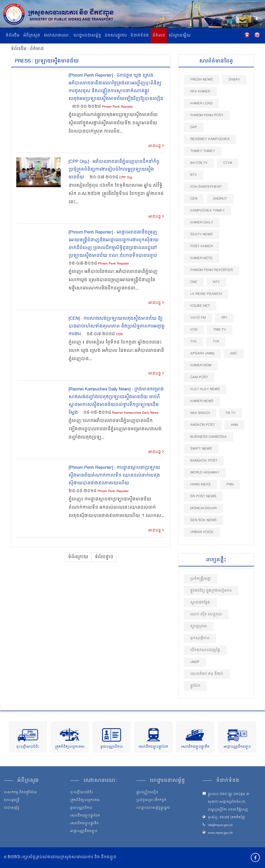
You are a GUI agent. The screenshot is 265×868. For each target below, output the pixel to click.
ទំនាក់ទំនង (140, 36)
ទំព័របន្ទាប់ (104, 557)
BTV (194, 175)
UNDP (195, 662)
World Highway (205, 473)
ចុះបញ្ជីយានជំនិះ (28, 747)
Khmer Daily (202, 223)
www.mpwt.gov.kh (220, 833)
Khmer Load (201, 103)
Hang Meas (200, 484)
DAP (194, 127)
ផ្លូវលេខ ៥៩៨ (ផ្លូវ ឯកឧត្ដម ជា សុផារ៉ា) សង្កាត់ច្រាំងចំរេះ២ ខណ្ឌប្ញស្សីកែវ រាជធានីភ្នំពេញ (229, 802)
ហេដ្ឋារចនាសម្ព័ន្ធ (87, 36)
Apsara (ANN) (202, 353)
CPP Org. (126, 178)
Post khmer (201, 246)
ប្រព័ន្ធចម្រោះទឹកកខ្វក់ (151, 800)
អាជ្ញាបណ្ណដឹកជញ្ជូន (237, 747)
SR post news (203, 496)
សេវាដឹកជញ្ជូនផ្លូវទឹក (195, 747)
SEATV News (201, 234)
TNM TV (220, 330)
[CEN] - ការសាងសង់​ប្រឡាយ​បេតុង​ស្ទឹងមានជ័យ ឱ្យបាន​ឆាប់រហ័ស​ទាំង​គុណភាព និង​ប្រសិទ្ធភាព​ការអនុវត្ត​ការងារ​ (117, 326)
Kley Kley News (205, 389)
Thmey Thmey (203, 151)
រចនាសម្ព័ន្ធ (12, 808)
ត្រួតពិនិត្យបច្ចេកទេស (70, 747)
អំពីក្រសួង (32, 36)
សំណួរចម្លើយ (180, 36)
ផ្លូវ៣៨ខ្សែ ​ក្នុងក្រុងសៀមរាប (211, 591)
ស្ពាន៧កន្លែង (200, 603)
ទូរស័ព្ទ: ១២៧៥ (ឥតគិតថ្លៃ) (227, 818)
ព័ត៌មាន (159, 36)
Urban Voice (202, 532)
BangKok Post (204, 461)
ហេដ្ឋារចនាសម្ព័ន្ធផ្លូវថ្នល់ (153, 808)
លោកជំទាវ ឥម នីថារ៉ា (207, 674)
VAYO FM (198, 318)
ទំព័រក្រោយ (78, 557)
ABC (234, 353)
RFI (224, 318)
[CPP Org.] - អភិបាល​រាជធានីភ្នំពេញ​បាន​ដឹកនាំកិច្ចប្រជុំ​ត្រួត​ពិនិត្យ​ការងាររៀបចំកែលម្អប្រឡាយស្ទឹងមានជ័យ (114, 170)
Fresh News (201, 80)
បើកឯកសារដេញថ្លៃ (205, 650)
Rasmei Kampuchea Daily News (135, 413)
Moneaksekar (203, 508)
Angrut (220, 199)
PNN (230, 484)
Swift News (201, 449)
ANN (234, 425)
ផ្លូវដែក (195, 686)
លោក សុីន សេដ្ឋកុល (206, 614)
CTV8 (228, 163)
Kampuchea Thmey (207, 211)
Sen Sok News (203, 520)
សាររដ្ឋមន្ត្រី (12, 800)
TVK (194, 342)
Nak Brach (200, 413)
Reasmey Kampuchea (210, 139)
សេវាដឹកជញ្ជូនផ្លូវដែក (153, 747)
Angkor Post (203, 425)
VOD (194, 330)
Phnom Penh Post (207, 115)
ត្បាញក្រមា (199, 626)
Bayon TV (199, 163)
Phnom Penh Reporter (117, 107)
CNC (194, 282)
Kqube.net (200, 306)
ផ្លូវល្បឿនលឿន (147, 793)
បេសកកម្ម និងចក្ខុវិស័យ (20, 793)
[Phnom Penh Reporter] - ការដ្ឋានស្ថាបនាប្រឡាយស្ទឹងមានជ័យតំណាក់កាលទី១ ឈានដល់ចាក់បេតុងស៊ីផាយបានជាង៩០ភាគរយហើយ (114, 476)
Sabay (234, 80)
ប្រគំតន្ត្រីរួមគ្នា (201, 579)
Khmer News (202, 401)
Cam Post (199, 377)
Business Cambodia (208, 437)
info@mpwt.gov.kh (220, 825)
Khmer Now (201, 365)
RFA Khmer (200, 92)
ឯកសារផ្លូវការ (116, 36)
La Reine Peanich (206, 294)
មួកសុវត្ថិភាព (200, 638)
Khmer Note (201, 258)
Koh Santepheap (206, 187)
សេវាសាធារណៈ (57, 36)
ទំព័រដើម (13, 36)
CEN (119, 335)
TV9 (216, 342)
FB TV (231, 413)
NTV (216, 282)
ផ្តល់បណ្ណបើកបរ (112, 747)
